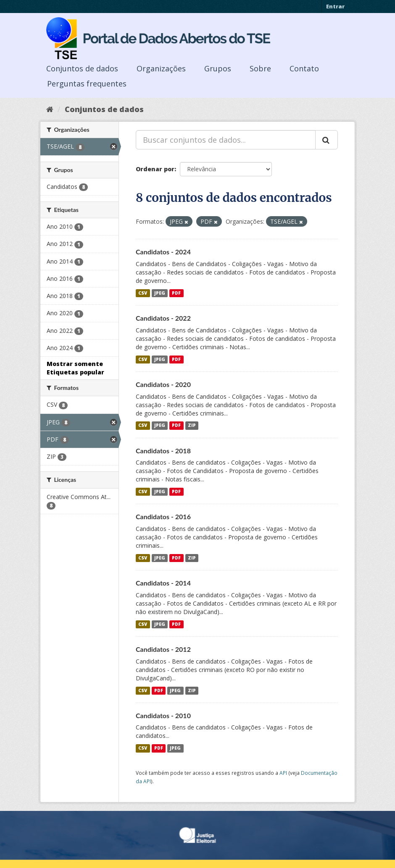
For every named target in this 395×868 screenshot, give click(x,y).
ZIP (192, 426)
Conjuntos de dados (82, 68)
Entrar (335, 6)
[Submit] (327, 140)
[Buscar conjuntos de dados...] (226, 140)
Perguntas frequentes (87, 84)
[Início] (50, 109)
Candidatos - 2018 (163, 451)
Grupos (218, 68)
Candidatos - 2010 (163, 715)
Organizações (161, 68)
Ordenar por (155, 169)
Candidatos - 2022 (163, 318)
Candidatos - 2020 (163, 384)
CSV (143, 293)
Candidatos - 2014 (163, 583)
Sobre (260, 68)
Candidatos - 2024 (163, 252)
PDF (176, 293)
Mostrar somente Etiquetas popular (75, 368)
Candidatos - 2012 (163, 649)
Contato (304, 68)
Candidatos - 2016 (163, 516)
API (283, 773)
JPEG (160, 293)
